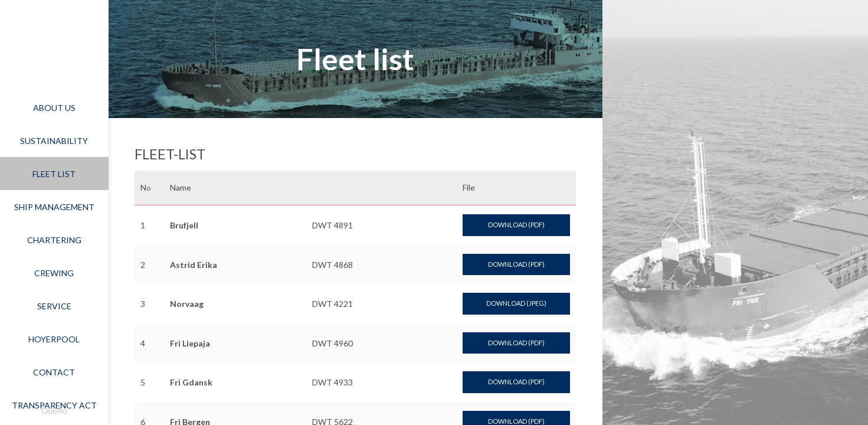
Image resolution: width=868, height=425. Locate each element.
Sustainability (54, 141)
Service (54, 306)
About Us (54, 108)
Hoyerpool (54, 339)
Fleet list (54, 174)
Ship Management (54, 207)
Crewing (54, 273)
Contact (54, 372)
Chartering (54, 240)
